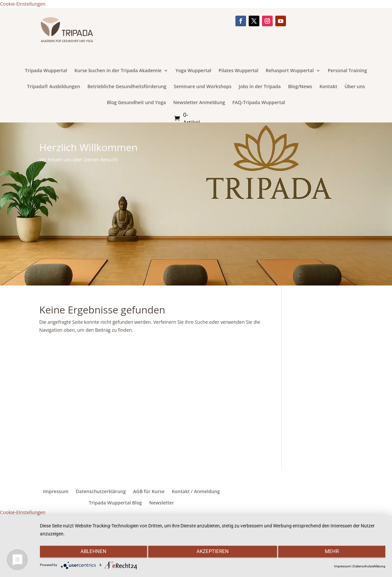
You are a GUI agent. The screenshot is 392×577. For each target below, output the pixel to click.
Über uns (355, 87)
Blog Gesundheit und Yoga (137, 103)
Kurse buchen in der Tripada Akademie (118, 71)
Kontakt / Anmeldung (196, 491)
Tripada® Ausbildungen (54, 87)
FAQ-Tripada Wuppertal (259, 103)
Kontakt (328, 87)
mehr (334, 553)
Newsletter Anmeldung (199, 103)
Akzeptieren (213, 553)
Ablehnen (91, 553)
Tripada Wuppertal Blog (115, 503)
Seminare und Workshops (203, 87)
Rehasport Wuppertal (290, 71)
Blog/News (300, 87)
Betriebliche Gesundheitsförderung (127, 87)
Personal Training (347, 71)
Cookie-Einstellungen (23, 4)
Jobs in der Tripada (260, 87)
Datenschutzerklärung (101, 491)
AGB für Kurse (149, 491)
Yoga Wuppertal (194, 71)
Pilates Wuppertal (238, 71)
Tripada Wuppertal (46, 71)
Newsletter (162, 503)
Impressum (56, 491)
